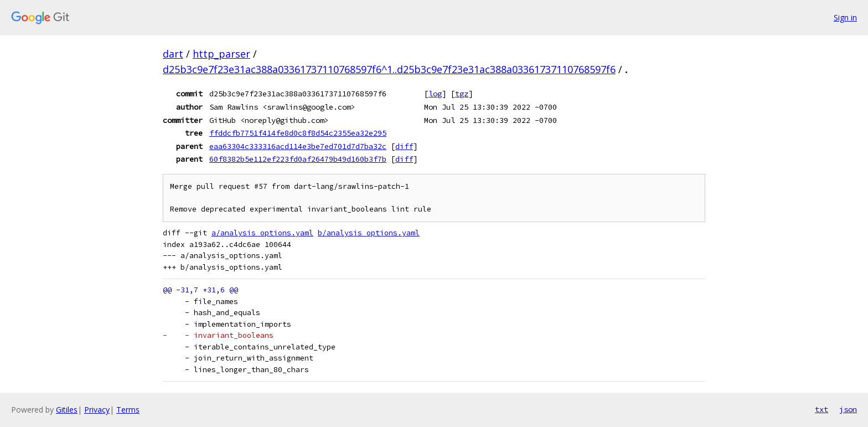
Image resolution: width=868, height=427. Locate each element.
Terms (128, 410)
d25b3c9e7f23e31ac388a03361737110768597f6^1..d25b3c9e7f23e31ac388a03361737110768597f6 (389, 69)
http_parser (221, 54)
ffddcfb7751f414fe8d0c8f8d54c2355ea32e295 (298, 133)
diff (404, 146)
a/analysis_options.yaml (262, 233)
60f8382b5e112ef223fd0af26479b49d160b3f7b (298, 159)
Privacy (97, 410)
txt (821, 409)
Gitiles (67, 410)
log (435, 94)
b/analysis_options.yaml (369, 233)
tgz (462, 94)
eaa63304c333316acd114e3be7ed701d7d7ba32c (298, 146)
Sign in (845, 17)
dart (173, 54)
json (848, 409)
